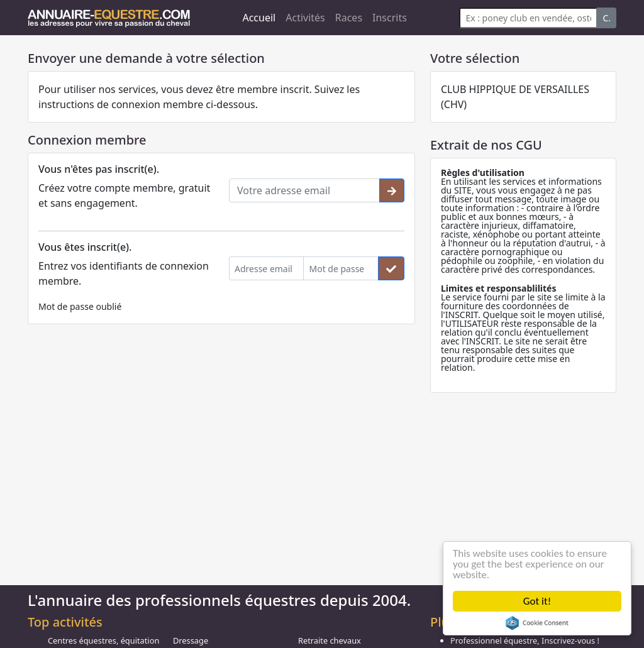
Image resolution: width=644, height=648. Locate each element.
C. (607, 18)
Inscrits (390, 18)
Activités (305, 18)
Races (349, 18)
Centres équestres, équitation (103, 640)
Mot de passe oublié (80, 306)
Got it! (537, 601)
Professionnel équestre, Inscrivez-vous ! (525, 640)
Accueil (259, 18)
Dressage (191, 640)
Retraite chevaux (330, 640)
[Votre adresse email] (304, 190)
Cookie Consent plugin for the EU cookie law (537, 623)
